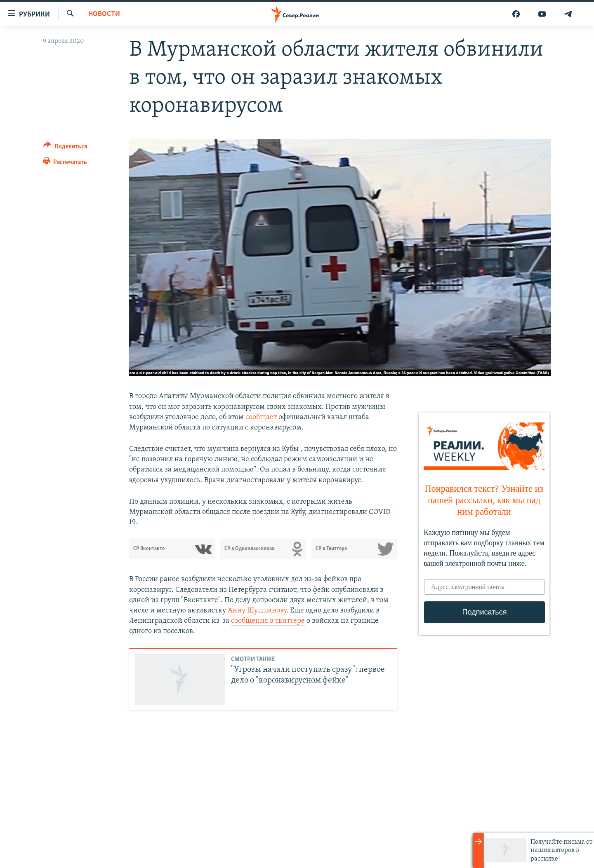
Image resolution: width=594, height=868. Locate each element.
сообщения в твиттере (268, 621)
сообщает (262, 417)
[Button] (65, 148)
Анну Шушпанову (257, 611)
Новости (104, 14)
